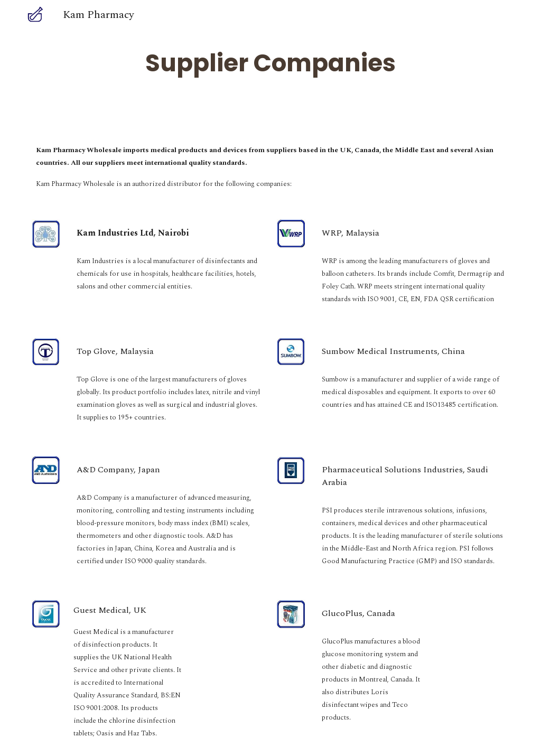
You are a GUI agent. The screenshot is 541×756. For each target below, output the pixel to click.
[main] (270, 63)
